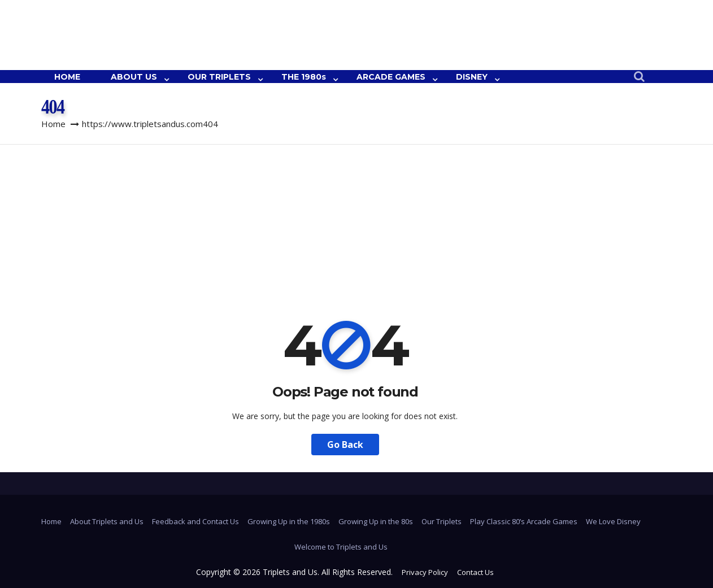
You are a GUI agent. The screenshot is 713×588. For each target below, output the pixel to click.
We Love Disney (613, 521)
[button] (639, 77)
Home (53, 124)
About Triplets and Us (107, 521)
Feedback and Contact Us (195, 521)
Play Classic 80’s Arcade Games (524, 521)
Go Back (345, 445)
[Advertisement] (356, 229)
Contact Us (475, 572)
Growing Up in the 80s (376, 521)
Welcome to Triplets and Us (341, 547)
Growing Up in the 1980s (289, 521)
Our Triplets (442, 521)
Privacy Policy (425, 572)
